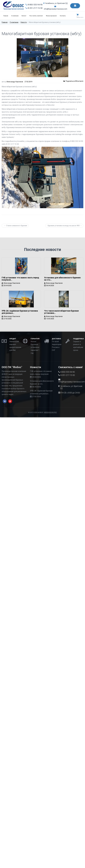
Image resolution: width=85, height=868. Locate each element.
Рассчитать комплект (36, 16)
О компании (15, 16)
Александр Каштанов (15, 82)
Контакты (63, 16)
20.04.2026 (8, 286)
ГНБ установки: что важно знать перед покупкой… (20, 279)
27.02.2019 (28, 82)
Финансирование (51, 16)
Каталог (24, 16)
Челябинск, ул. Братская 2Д (56, 3)
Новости (24, 22)
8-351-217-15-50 (34, 8)
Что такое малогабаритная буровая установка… (61, 312)
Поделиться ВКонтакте (73, 81)
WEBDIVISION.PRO (50, 412)
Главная (6, 16)
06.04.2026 (50, 286)
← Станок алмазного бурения (16, 226)
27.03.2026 (8, 319)
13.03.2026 (50, 319)
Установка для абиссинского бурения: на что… (63, 279)
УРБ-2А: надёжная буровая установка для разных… (20, 312)
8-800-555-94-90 (34, 5)
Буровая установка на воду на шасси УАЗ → (65, 226)
